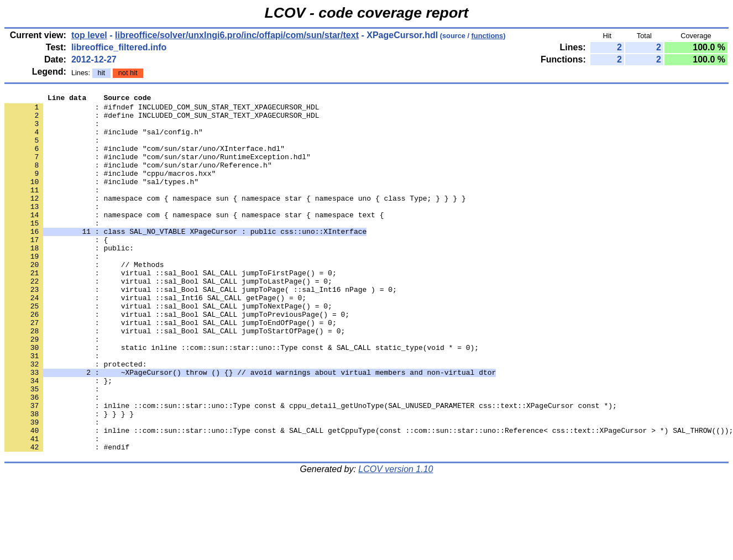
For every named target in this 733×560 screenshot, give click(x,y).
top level (89, 35)
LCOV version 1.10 (396, 540)
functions (488, 36)
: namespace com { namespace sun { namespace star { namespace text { (194, 239)
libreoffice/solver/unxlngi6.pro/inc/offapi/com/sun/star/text (237, 35)
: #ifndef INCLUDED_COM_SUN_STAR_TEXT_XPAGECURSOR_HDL (162, 110)
